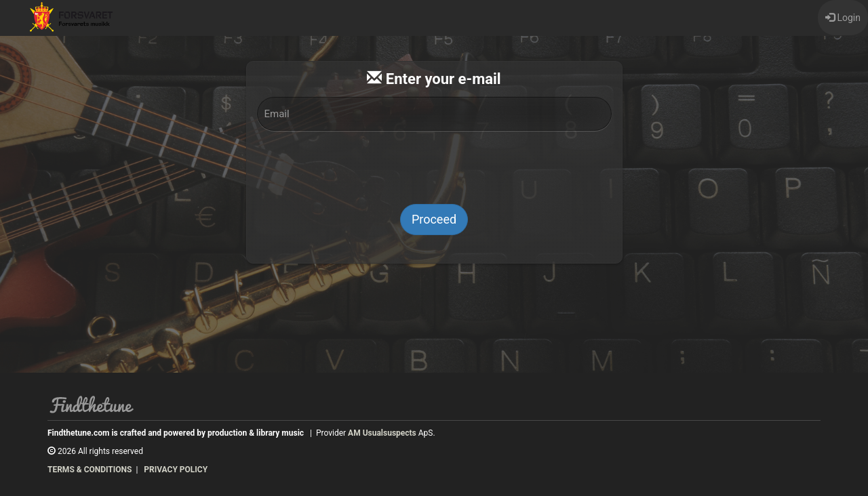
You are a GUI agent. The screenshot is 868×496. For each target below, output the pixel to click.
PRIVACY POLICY (176, 470)
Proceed (434, 219)
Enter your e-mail (434, 79)
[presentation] (434, 167)
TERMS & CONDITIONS (90, 470)
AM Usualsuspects (382, 433)
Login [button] (843, 18)
